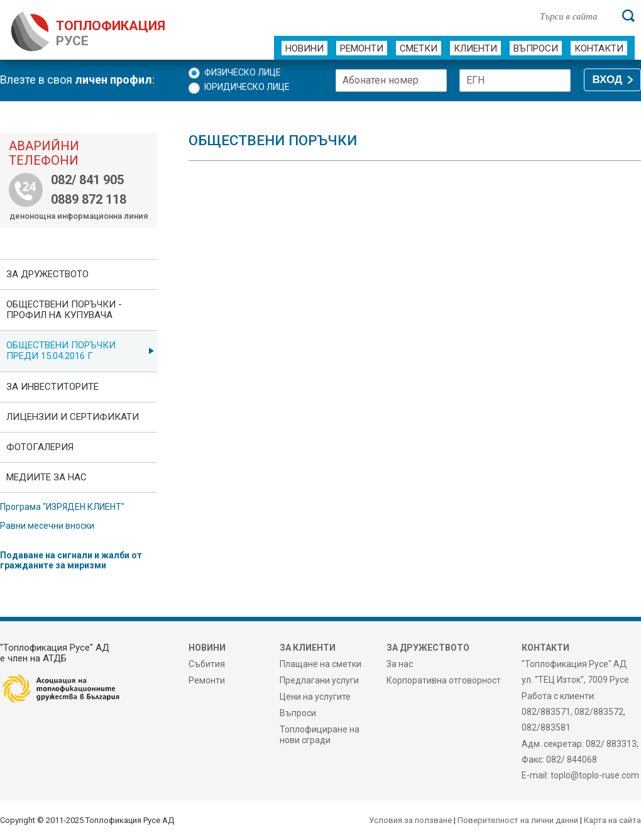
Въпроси (536, 48)
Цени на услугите (315, 697)
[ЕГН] (515, 80)
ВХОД (607, 80)
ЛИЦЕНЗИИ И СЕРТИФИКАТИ (73, 417)
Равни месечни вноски (47, 526)
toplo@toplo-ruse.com (595, 775)
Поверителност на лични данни (518, 820)
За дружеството (47, 274)
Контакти (599, 48)
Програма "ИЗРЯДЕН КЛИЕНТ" (62, 507)
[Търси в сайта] (574, 16)
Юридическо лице (247, 87)
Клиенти (475, 48)
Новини (304, 48)
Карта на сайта (612, 820)
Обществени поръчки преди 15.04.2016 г (61, 351)
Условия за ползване (410, 820)
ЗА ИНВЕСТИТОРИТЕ (52, 387)
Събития (207, 664)
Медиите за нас (47, 477)
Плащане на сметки (320, 664)
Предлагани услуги (319, 680)
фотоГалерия (40, 447)
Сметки (419, 48)
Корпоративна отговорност (444, 680)
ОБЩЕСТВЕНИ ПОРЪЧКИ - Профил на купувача (64, 310)
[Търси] (628, 16)
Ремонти (362, 48)
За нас (400, 664)
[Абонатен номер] (391, 80)
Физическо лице (243, 72)
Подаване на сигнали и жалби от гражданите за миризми (71, 560)
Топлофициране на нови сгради (320, 734)
